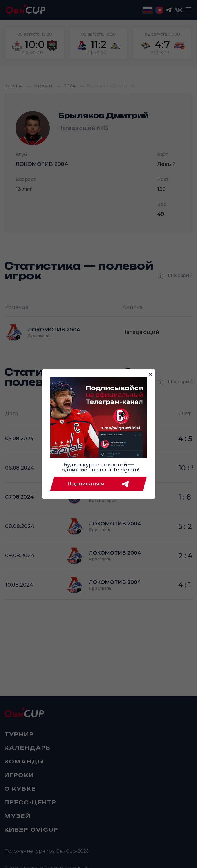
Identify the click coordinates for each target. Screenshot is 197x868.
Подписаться (99, 484)
